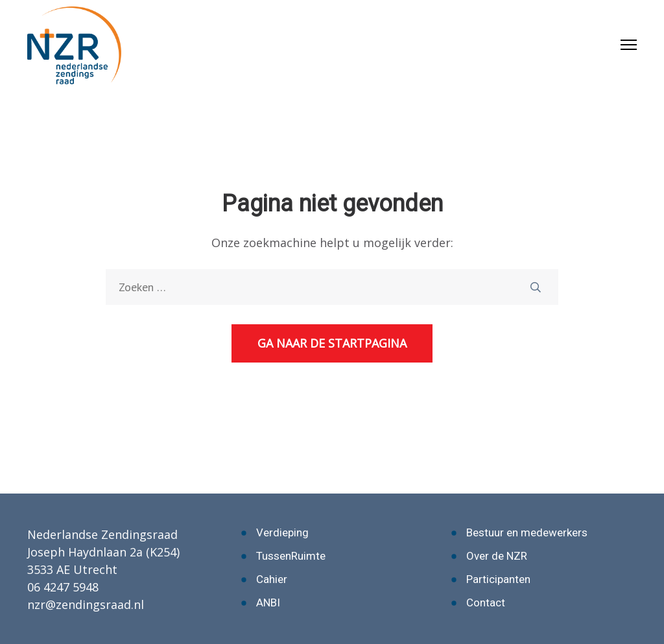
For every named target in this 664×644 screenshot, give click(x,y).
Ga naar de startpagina (332, 343)
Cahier (272, 579)
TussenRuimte (291, 556)
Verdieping (282, 532)
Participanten (498, 579)
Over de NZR (497, 556)
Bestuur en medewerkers (527, 532)
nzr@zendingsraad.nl (86, 604)
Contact (486, 602)
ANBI (268, 602)
